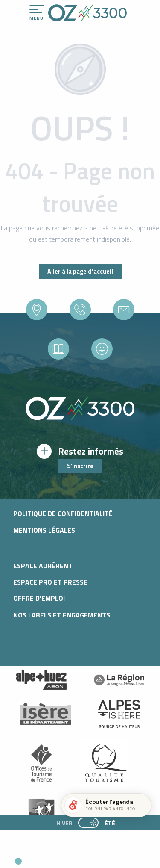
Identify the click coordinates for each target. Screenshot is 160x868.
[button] (79, 858)
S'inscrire (80, 466)
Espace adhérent (43, 566)
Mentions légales (44, 530)
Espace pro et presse (50, 582)
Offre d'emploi (39, 598)
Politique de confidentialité (63, 514)
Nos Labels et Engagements (62, 615)
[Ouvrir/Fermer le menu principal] (37, 13)
